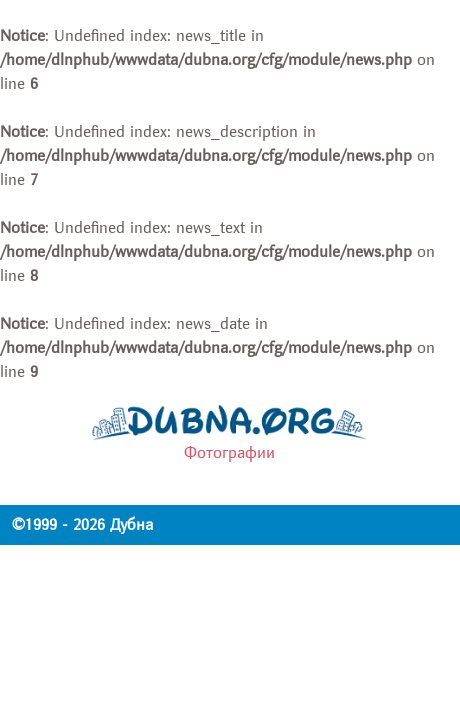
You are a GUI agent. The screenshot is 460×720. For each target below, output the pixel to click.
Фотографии (229, 453)
